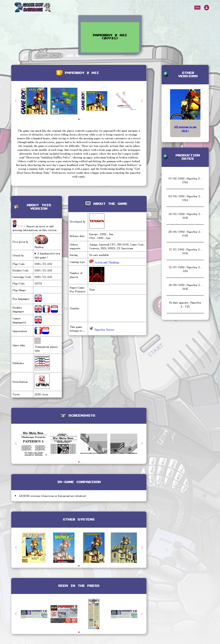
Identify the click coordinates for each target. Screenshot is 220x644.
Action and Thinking (106, 262)
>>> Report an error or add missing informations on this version (34, 228)
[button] (142, 101)
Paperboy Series (102, 329)
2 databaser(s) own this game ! (47, 255)
